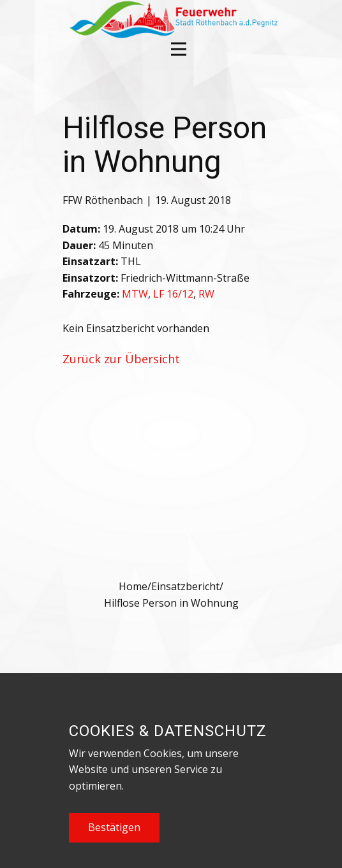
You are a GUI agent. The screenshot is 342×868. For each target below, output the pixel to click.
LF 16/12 (173, 294)
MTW (135, 294)
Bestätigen (114, 827)
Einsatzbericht (185, 586)
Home (133, 586)
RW (206, 294)
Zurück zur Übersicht (121, 359)
